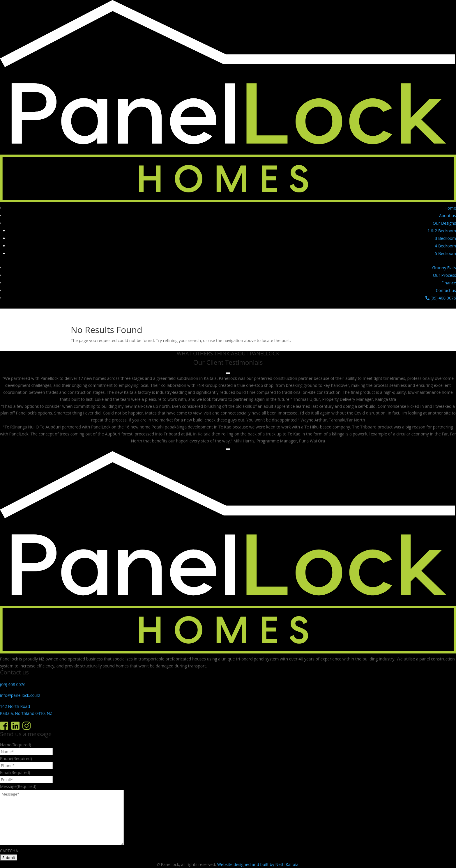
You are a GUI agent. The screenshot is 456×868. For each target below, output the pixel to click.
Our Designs (444, 223)
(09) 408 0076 (441, 298)
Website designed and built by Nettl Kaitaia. (258, 864)
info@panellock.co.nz (20, 695)
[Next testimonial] (228, 449)
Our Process (444, 275)
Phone (16, 758)
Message (18, 786)
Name (16, 745)
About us (448, 216)
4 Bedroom (445, 246)
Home (450, 208)
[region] (228, 410)
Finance (449, 283)
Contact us (446, 290)
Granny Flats (444, 268)
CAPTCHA (9, 851)
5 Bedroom (445, 253)
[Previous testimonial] (228, 373)
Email (15, 772)
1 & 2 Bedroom (442, 231)
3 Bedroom (445, 238)
